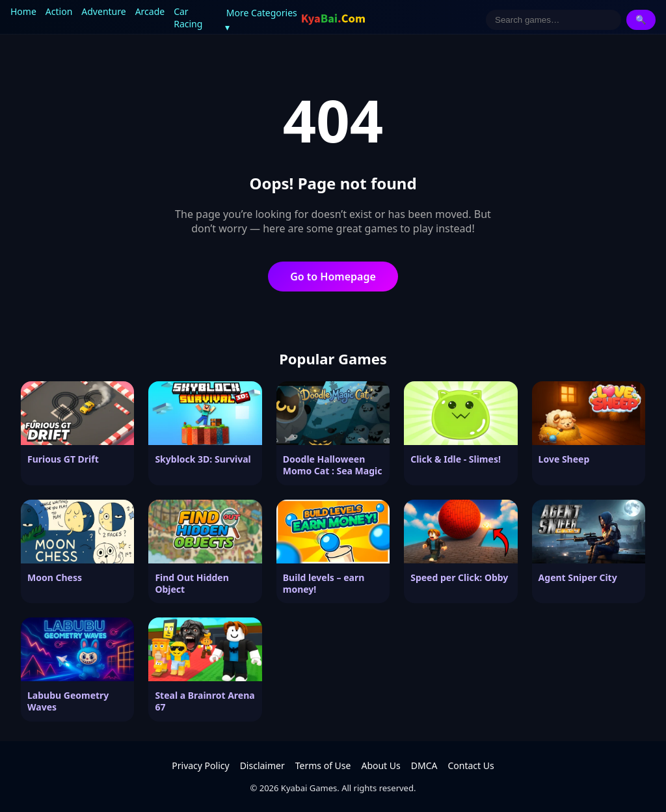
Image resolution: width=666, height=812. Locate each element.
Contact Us (471, 765)
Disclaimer (262, 765)
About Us (380, 765)
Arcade (150, 11)
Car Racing (188, 18)
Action (59, 11)
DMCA (424, 765)
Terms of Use (323, 765)
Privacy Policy (200, 765)
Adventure (103, 11)
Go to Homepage (333, 277)
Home (23, 11)
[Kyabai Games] (333, 20)
